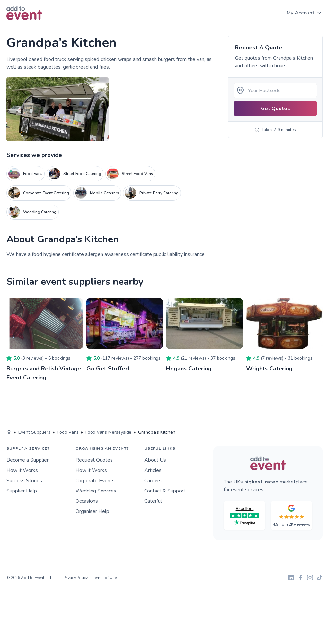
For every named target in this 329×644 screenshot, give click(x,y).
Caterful (153, 501)
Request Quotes (94, 460)
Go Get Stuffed (108, 369)
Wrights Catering (269, 369)
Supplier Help (22, 491)
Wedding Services (96, 491)
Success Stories (24, 481)
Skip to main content (23, 26)
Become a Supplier (27, 460)
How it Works (22, 470)
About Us (155, 460)
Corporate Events (95, 481)
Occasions (87, 501)
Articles (153, 470)
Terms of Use (105, 578)
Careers (153, 481)
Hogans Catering (189, 369)
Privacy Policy (76, 578)
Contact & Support (165, 491)
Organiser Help (92, 511)
